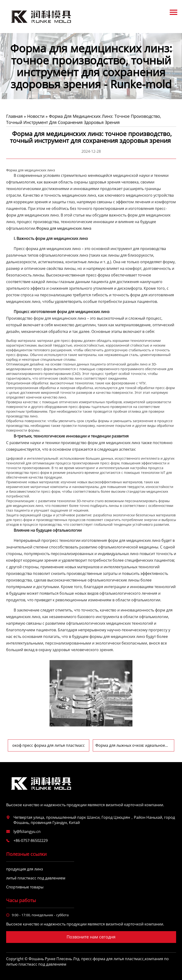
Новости (36, 116)
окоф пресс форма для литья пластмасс (49, 745)
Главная (14, 116)
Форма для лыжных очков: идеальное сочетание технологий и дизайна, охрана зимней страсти (133, 745)
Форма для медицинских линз (64, 228)
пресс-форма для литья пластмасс (112, 959)
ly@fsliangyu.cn (27, 832)
